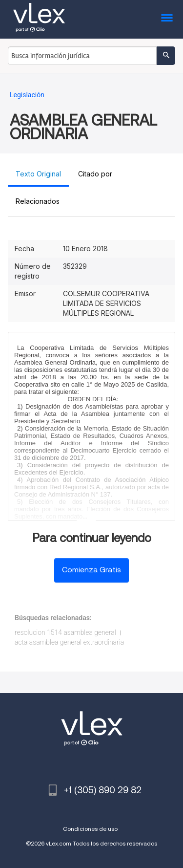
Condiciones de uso (90, 829)
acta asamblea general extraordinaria (69, 642)
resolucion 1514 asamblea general (65, 632)
